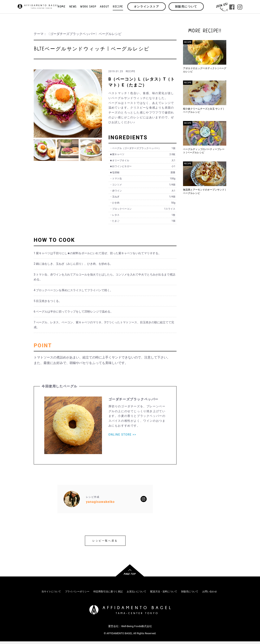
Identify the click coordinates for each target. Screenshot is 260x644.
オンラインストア (147, 7)
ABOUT (105, 7)
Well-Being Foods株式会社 (137, 626)
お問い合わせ (210, 592)
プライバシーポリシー (77, 592)
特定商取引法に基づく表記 (108, 592)
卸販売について (186, 7)
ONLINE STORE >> (122, 435)
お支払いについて (136, 592)
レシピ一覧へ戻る (105, 541)
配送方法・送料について (164, 592)
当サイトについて (51, 592)
